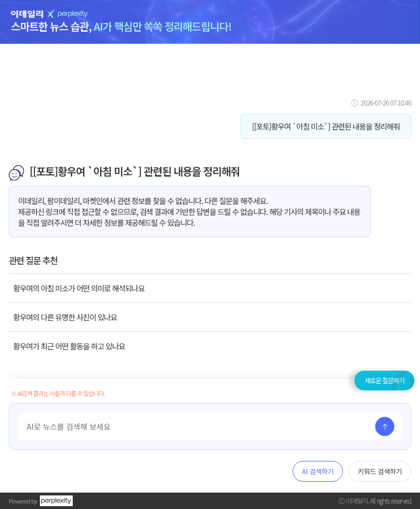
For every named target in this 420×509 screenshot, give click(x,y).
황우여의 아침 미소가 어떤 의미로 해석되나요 (79, 288)
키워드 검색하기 (380, 471)
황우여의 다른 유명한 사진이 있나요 (65, 317)
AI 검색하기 (318, 471)
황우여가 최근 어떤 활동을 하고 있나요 (69, 346)
